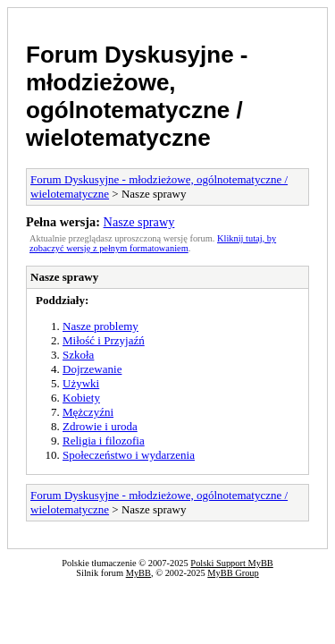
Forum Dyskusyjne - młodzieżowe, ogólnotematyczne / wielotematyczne (137, 96)
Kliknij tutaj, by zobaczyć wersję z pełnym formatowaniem (153, 243)
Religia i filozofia (104, 441)
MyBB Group (233, 573)
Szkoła (78, 355)
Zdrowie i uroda (100, 426)
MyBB (138, 573)
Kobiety (81, 398)
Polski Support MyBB (231, 563)
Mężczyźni (88, 412)
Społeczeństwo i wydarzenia (129, 455)
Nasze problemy (100, 326)
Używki (81, 383)
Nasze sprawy (139, 222)
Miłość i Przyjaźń (104, 340)
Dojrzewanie (92, 369)
